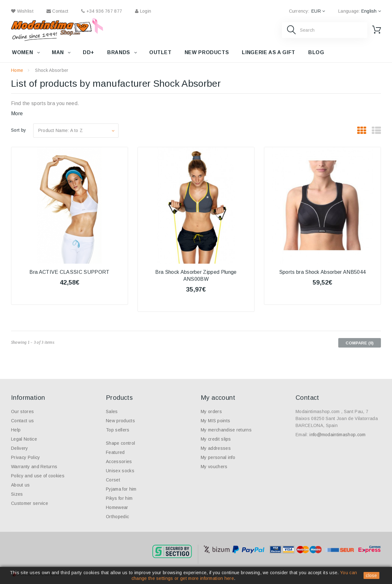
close (371, 575)
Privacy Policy (25, 457)
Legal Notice (24, 439)
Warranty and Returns (34, 467)
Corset (113, 480)
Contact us (22, 421)
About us (21, 485)
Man (58, 52)
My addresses (216, 448)
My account (218, 398)
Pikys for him (119, 498)
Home (17, 70)
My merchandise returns (226, 430)
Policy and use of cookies (38, 476)
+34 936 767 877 (102, 11)
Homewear (117, 507)
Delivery (20, 448)
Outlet (160, 52)
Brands (119, 52)
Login (143, 11)
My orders (211, 411)
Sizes (17, 494)
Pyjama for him (121, 489)
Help (16, 430)
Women (22, 52)
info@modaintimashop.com (337, 435)
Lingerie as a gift (269, 52)
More (17, 113)
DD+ (89, 52)
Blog (316, 52)
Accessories (119, 462)
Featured (115, 452)
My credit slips (216, 439)
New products (207, 52)
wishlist (22, 11)
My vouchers (214, 467)
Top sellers (118, 430)
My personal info (218, 457)
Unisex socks (120, 471)
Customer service (30, 503)
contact (58, 11)
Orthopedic (117, 517)
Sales (112, 411)
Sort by (18, 130)
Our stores (22, 411)
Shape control (120, 443)
